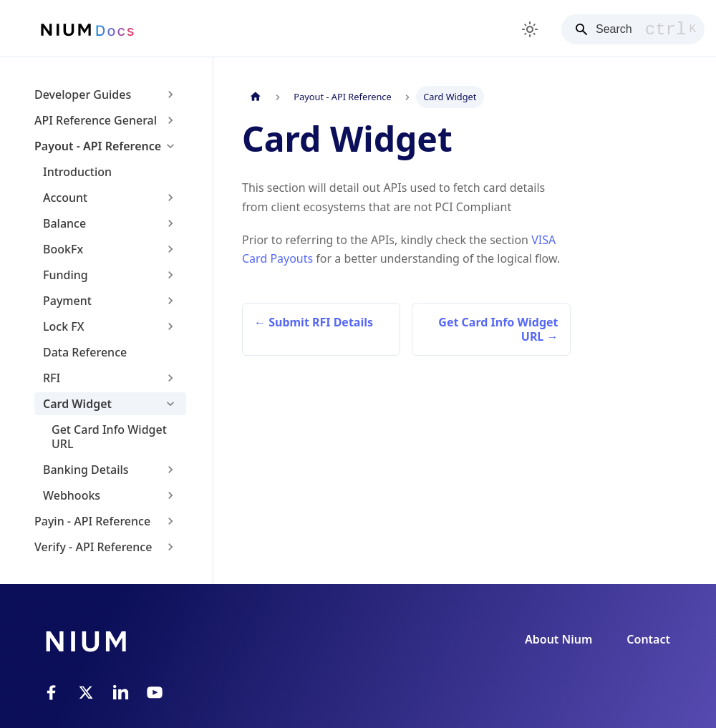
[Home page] (256, 97)
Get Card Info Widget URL (109, 437)
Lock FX (64, 326)
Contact (648, 639)
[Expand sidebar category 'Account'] (170, 198)
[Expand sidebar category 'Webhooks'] (170, 495)
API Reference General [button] (96, 120)
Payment (67, 301)
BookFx (63, 249)
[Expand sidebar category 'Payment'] (170, 301)
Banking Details (86, 470)
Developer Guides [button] (83, 94)
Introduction (77, 172)
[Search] (633, 29)
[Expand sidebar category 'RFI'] (170, 378)
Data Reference (85, 352)
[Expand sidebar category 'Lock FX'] (170, 326)
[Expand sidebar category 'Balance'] (170, 223)
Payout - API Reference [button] (98, 146)
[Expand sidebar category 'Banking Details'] (170, 470)
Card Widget (77, 404)
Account (65, 198)
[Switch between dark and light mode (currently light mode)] (530, 29)
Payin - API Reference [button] (92, 521)
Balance (64, 223)
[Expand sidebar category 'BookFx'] (170, 249)
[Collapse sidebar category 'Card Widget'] (170, 404)
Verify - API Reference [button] (93, 547)
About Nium (558, 639)
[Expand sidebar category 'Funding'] (170, 275)
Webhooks (72, 495)
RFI (52, 378)
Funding (66, 275)
